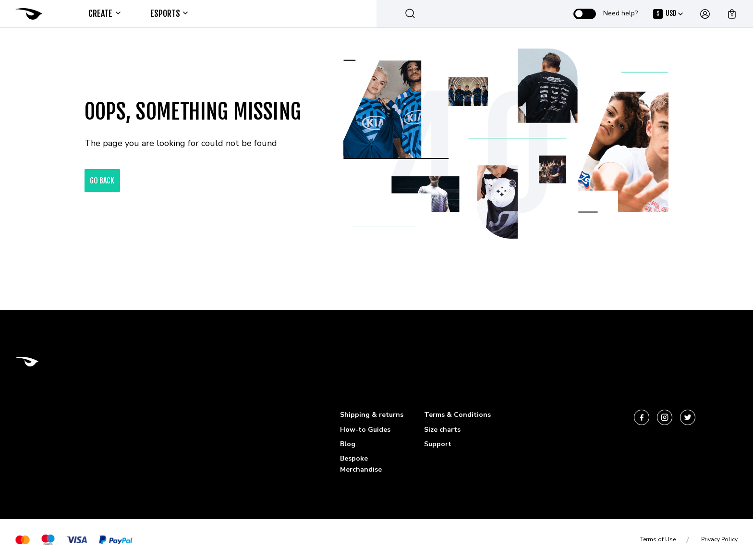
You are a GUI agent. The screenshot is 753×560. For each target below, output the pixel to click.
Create (104, 13)
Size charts (442, 430)
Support (438, 444)
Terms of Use (658, 539)
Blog (348, 444)
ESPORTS (169, 13)
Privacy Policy (719, 539)
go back (102, 181)
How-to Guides (365, 430)
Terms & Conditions (457, 415)
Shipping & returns (372, 415)
